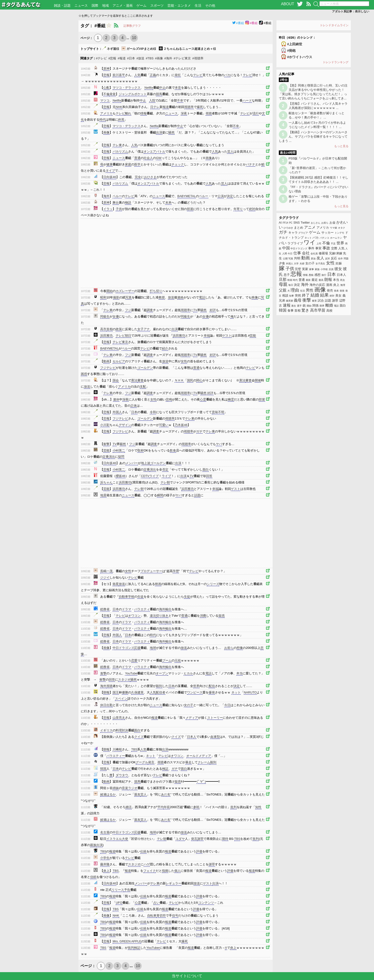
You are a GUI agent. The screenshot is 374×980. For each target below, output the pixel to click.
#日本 (131, 58)
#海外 (168, 58)
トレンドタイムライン (334, 25)
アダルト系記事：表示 (351, 11)
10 (134, 38)
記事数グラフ (132, 26)
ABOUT (288, 4)
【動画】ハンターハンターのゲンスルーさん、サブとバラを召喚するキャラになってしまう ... (313, 136)
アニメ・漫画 (123, 5)
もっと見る (341, 146)
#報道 (122, 58)
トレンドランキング (336, 62)
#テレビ (101, 58)
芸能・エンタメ (179, 5)
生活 (198, 5)
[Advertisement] (39, 92)
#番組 (238, 23)
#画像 (159, 58)
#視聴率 (198, 58)
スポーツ (157, 5)
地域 (105, 5)
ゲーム (141, 5)
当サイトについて (187, 976)
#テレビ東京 (182, 58)
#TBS (150, 58)
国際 (95, 5)
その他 (210, 5)
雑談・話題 (62, 5)
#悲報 (112, 58)
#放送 (140, 58)
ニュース (81, 5)
